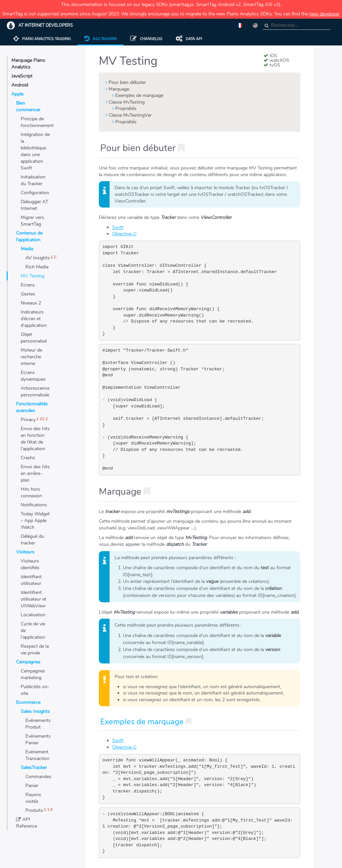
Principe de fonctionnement (36, 122)
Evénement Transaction (37, 755)
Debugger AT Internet (34, 205)
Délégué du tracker (32, 540)
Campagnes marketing (33, 674)
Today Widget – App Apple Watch (35, 521)
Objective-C (124, 234)
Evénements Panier (38, 739)
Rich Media (37, 267)
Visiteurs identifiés (30, 564)
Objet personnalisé (34, 338)
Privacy (28, 420)
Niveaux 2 (31, 303)
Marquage (119, 89)
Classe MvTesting (127, 102)
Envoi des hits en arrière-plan (35, 473)
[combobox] (297, 26)
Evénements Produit (38, 724)
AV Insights (38, 258)
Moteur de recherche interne (31, 357)
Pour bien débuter (127, 82)
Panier (32, 786)
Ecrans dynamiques (33, 376)
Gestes (28, 294)
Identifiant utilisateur (31, 580)
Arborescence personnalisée (35, 392)
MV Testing (33, 276)
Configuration (35, 193)
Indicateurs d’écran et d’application (34, 319)
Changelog (146, 39)
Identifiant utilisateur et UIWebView (34, 599)
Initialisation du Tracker (33, 180)
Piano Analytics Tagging (42, 39)
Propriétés (126, 108)
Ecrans (28, 285)
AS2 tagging (101, 39)
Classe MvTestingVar (130, 115)
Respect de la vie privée (35, 650)
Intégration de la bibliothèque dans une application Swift (35, 151)
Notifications (34, 505)
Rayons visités (33, 798)
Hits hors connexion (31, 492)
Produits (34, 810)
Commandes (38, 777)
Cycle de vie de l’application (33, 631)
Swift (118, 227)
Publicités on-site (35, 690)
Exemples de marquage (139, 95)
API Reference (27, 823)
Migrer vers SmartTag (32, 221)
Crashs (28, 458)
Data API (189, 39)
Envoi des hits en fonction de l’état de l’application (35, 439)
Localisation (33, 615)
